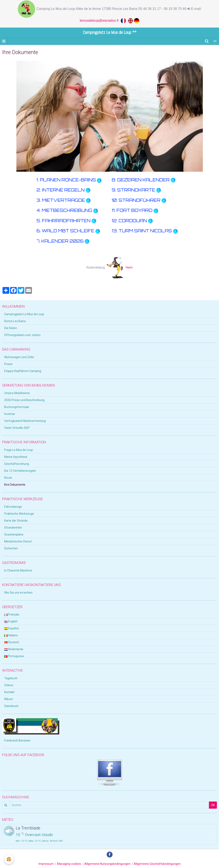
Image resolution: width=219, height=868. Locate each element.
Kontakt (9, 692)
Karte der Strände (16, 521)
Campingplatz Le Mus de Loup (24, 314)
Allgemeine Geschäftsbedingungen (157, 864)
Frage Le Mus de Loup (19, 450)
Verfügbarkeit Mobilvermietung (25, 421)
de (215, 41)
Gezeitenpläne (14, 534)
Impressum (46, 864)
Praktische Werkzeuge (19, 514)
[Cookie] (9, 859)
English (11, 621)
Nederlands (14, 649)
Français (12, 614)
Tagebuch (11, 678)
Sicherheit (11, 548)
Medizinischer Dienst (18, 541)
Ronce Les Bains (15, 321)
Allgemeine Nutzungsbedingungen (107, 864)
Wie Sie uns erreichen (18, 593)
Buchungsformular (17, 407)
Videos (9, 685)
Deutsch (12, 642)
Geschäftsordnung (17, 464)
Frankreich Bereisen (17, 740)
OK (213, 805)
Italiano (11, 635)
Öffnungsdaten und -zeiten (22, 335)
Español (11, 628)
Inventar (10, 414)
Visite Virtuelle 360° (17, 428)
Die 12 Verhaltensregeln (20, 471)
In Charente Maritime (18, 570)
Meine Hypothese (16, 457)
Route (8, 478)
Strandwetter (13, 528)
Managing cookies (69, 864)
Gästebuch (11, 706)
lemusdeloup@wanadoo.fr (100, 21)
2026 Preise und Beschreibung (24, 400)
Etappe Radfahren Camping (23, 371)
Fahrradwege (13, 507)
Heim (120, 267)
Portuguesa (14, 656)
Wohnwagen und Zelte (19, 357)
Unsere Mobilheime (17, 393)
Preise (8, 364)
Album (9, 699)
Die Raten (11, 328)
